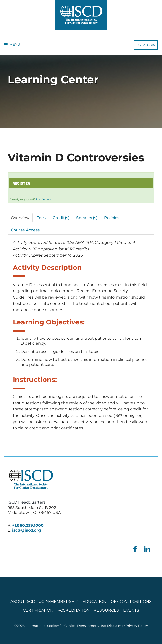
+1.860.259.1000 (28, 525)
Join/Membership (59, 602)
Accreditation (74, 610)
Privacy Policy (137, 626)
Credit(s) (61, 218)
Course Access (25, 230)
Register (21, 183)
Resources (106, 610)
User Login (146, 45)
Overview (20, 218)
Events (131, 610)
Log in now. (44, 199)
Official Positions (131, 602)
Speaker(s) (87, 218)
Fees (41, 218)
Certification (38, 610)
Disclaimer (116, 626)
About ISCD (23, 602)
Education (94, 602)
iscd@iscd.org (26, 530)
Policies (112, 218)
